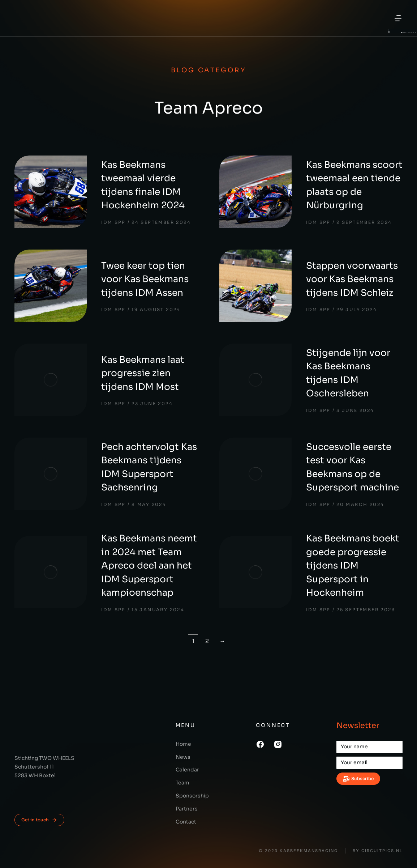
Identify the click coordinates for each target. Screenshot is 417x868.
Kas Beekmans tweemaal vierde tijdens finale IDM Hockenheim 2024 (143, 185)
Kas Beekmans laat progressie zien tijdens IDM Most (143, 373)
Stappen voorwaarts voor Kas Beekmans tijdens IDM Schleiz (352, 279)
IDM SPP (113, 222)
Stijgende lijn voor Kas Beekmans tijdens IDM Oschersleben (348, 373)
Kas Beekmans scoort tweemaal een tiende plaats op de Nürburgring (354, 185)
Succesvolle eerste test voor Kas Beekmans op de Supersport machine (352, 467)
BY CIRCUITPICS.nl (378, 851)
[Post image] (51, 192)
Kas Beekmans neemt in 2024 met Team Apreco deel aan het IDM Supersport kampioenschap (149, 565)
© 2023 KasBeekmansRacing (298, 851)
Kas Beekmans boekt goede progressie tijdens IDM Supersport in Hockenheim (353, 565)
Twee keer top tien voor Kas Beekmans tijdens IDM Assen (145, 279)
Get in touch (39, 820)
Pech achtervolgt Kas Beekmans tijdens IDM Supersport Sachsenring (149, 467)
